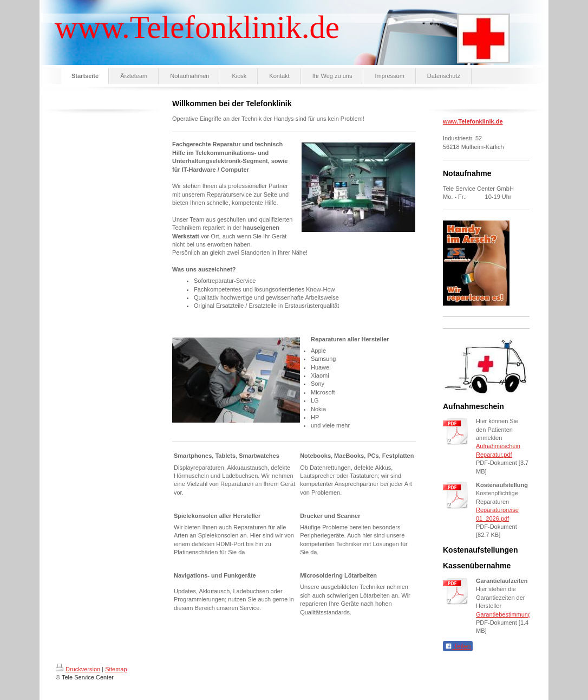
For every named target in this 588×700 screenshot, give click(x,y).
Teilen (458, 646)
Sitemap (116, 669)
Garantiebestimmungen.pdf (512, 614)
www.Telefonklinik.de (473, 121)
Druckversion (78, 669)
